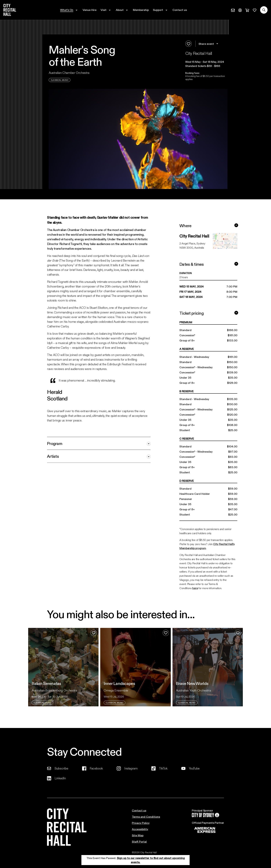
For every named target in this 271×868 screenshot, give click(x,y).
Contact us (139, 810)
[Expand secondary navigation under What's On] (69, 10)
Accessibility (140, 829)
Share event (209, 44)
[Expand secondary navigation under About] (122, 10)
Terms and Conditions (146, 817)
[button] (206, 62)
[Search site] (264, 10)
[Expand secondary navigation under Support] (161, 10)
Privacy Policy (141, 823)
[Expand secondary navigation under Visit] (106, 10)
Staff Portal (139, 841)
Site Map (138, 835)
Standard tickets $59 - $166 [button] (203, 66)
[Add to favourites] (188, 44)
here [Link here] (195, 588)
